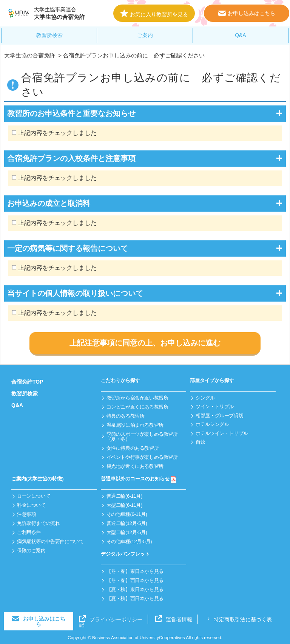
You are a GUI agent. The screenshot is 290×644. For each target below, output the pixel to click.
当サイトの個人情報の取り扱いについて (75, 293)
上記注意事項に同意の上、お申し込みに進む (145, 343)
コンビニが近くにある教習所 (137, 407)
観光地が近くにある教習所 (135, 466)
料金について (31, 505)
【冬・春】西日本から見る (135, 580)
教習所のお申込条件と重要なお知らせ (71, 113)
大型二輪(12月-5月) (127, 532)
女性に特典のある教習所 (133, 448)
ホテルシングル (212, 424)
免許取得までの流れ (39, 523)
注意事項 (26, 514)
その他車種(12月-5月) (129, 541)
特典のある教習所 (126, 416)
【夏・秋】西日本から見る (135, 598)
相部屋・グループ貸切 (219, 416)
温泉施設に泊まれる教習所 (135, 425)
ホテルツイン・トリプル (222, 433)
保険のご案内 (31, 550)
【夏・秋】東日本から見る (135, 589)
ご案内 (145, 35)
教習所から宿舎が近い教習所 (137, 398)
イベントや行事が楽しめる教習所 (142, 457)
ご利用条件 (29, 532)
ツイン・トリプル (215, 406)
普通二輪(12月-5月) (127, 523)
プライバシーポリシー (111, 619)
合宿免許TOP (27, 382)
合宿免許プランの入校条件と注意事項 (71, 158)
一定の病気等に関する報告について (68, 248)
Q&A (241, 35)
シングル (205, 398)
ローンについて (34, 496)
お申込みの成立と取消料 (49, 203)
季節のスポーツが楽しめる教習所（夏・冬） (142, 437)
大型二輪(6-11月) (124, 505)
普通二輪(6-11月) (124, 496)
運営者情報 (174, 619)
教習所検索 (49, 35)
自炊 (200, 442)
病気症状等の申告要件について (50, 541)
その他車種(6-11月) (127, 514)
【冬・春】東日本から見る (135, 571)
